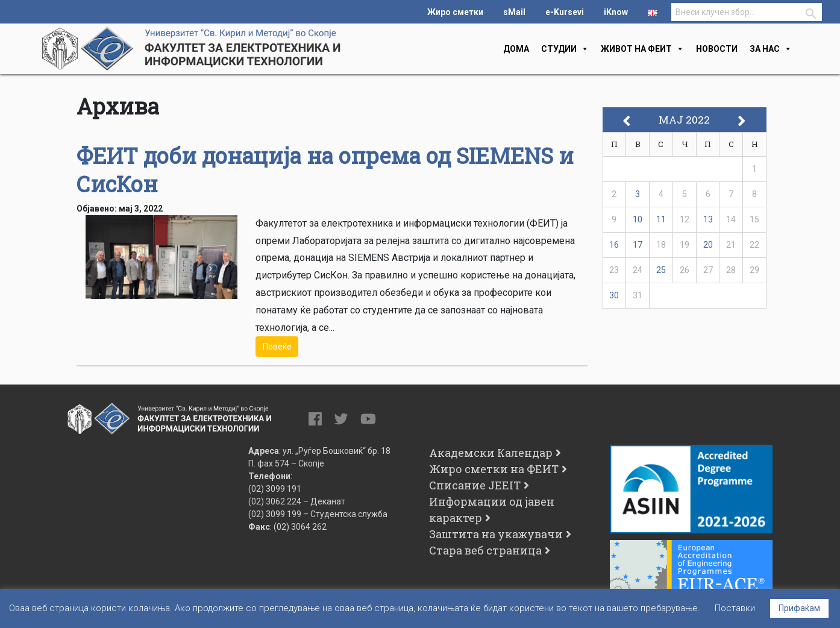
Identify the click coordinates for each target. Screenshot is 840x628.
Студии (565, 49)
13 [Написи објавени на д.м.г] (708, 219)
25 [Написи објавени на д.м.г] (661, 270)
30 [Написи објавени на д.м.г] (614, 295)
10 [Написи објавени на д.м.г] (638, 219)
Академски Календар (491, 453)
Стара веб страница (485, 550)
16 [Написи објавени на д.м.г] (614, 245)
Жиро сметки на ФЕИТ (494, 469)
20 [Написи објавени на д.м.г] (708, 245)
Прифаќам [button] (799, 608)
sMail (514, 12)
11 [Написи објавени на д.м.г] (661, 219)
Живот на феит (642, 49)
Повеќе (277, 347)
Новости (717, 49)
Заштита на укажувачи (496, 534)
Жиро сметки (455, 12)
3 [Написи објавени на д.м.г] (638, 194)
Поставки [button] (735, 608)
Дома (516, 49)
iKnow (616, 12)
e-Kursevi (565, 12)
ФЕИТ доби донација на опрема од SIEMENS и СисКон (325, 170)
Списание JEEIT (475, 485)
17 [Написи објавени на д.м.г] (638, 245)
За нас (771, 49)
